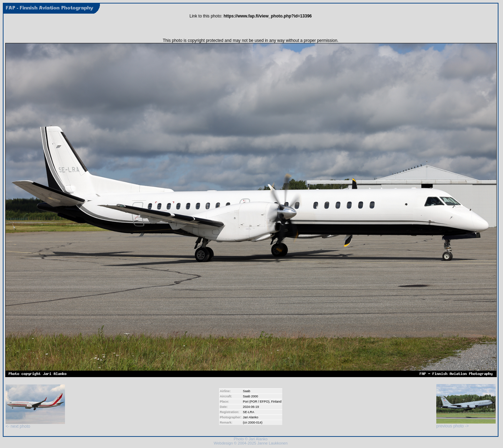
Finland (276, 402)
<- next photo (35, 424)
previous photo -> (466, 424)
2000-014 (255, 423)
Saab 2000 (250, 396)
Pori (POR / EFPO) (256, 402)
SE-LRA (249, 412)
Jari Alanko (250, 417)
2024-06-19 (251, 407)
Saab (246, 391)
